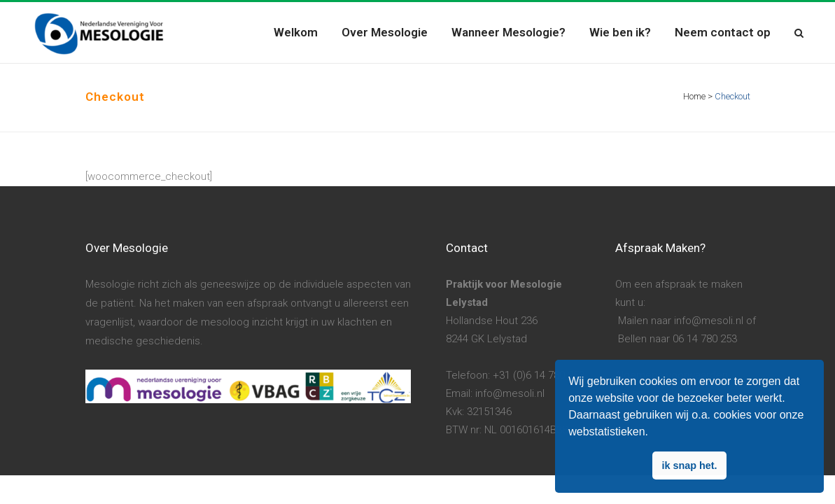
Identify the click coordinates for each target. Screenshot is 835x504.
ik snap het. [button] (689, 465)
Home (694, 96)
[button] (653, 433)
